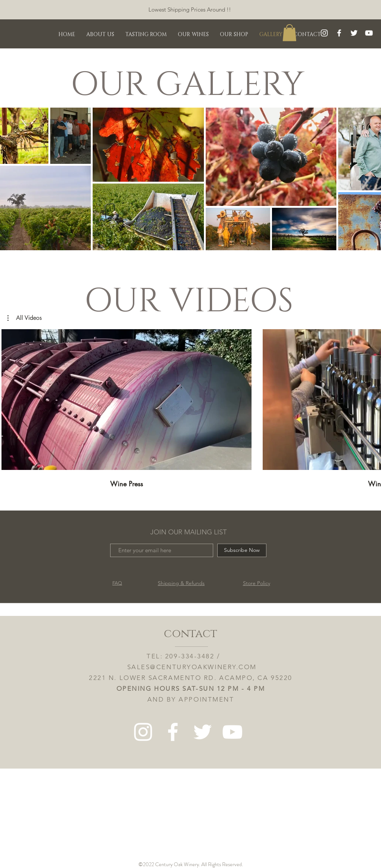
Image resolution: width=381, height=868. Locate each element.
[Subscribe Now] (242, 550)
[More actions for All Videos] (25, 318)
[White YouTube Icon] (369, 33)
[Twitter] (354, 33)
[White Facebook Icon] (339, 33)
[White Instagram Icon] (324, 33)
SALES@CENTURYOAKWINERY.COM (192, 667)
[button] (289, 33)
